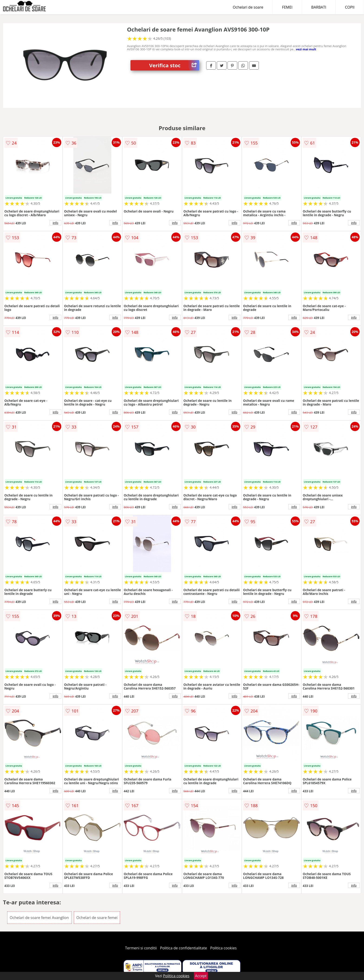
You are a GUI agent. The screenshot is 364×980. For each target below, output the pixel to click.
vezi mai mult (306, 49)
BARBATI (319, 7)
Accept (201, 976)
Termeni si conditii (141, 948)
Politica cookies (224, 948)
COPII (350, 7)
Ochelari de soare (248, 7)
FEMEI (287, 7)
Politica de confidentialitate (184, 948)
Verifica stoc (174, 65)
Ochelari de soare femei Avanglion (39, 918)
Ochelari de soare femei (97, 918)
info (55, 223)
